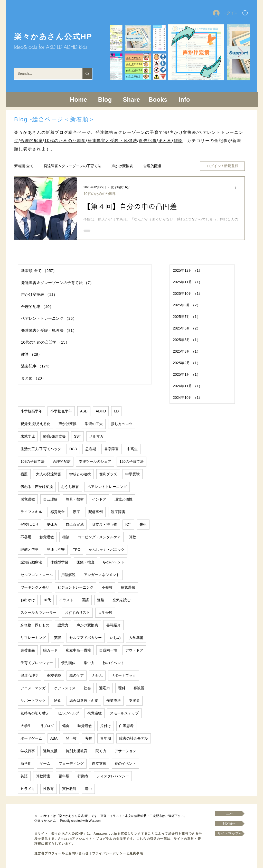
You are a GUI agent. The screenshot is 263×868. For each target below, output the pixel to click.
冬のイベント (114, 562)
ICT (128, 524)
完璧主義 (28, 650)
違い (88, 789)
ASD (84, 411)
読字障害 (118, 512)
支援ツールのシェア (95, 461)
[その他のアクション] (238, 187)
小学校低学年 (61, 411)
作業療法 (114, 701)
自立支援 (99, 763)
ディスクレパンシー (113, 776)
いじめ (115, 638)
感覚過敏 (28, 499)
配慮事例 (96, 512)
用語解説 (68, 575)
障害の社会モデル (134, 738)
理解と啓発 (30, 550)
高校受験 (54, 675)
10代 (47, 600)
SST (77, 436)
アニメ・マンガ (33, 688)
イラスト (66, 600)
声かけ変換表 (183, 132)
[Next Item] (241, 53)
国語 (85, 600)
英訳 (58, 638)
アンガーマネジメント (102, 575)
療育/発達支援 (54, 436)
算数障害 (43, 776)
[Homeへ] (230, 823)
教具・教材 (75, 499)
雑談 (178, 141)
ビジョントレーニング (76, 587)
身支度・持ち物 (105, 524)
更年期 (64, 776)
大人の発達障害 (49, 474)
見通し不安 (56, 550)
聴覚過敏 (128, 587)
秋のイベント (114, 663)
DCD (73, 449)
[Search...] (44, 74)
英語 (24, 776)
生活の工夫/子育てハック (41, 449)
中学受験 (133, 474)
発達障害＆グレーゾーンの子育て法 (132, 132)
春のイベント (125, 763)
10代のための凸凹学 (65, 141)
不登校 (107, 587)
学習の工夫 (94, 424)
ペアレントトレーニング (107, 487)
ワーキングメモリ (35, 587)
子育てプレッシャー (37, 663)
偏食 (66, 726)
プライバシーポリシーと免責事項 (118, 853)
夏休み (52, 524)
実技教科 (69, 789)
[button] (245, 13)
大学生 (26, 726)
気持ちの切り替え (35, 713)
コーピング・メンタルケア (99, 537)
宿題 (24, 474)
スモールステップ (124, 713)
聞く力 (101, 751)
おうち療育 (70, 487)
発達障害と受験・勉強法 (112, 141)
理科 (122, 688)
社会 (87, 688)
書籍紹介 (114, 625)
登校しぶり (30, 524)
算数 (133, 537)
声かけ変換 (68, 424)
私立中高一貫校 (78, 650)
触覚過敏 (47, 537)
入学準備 (136, 638)
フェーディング (71, 763)
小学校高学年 (31, 411)
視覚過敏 (95, 713)
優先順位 (68, 663)
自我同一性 (108, 650)
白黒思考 (126, 726)
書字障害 (111, 449)
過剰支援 (50, 751)
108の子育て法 (32, 461)
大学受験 (105, 612)
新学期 (26, 763)
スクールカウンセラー (39, 612)
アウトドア (134, 650)
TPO (77, 550)
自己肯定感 (75, 524)
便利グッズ (108, 474)
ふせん (97, 675)
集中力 (89, 663)
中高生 (132, 449)
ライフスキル (31, 512)
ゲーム (45, 763)
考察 (88, 738)
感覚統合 (58, 512)
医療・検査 (86, 562)
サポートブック (124, 675)
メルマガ (96, 436)
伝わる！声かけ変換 (37, 487)
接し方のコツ (122, 424)
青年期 (106, 738)
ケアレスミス (65, 688)
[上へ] (230, 813)
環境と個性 (124, 499)
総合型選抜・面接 (84, 701)
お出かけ (28, 600)
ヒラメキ (28, 789)
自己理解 (50, 499)
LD (116, 411)
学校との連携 (80, 474)
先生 (143, 524)
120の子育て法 (131, 461)
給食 (58, 701)
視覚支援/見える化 (35, 424)
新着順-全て (24, 166)
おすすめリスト (77, 612)
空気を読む (121, 600)
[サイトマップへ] (230, 833)
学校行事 (28, 751)
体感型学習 (59, 562)
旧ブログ (47, 726)
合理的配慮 (32, 141)
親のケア (77, 675)
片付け (106, 726)
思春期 (91, 449)
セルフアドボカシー (86, 638)
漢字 (77, 512)
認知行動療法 (31, 562)
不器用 (26, 537)
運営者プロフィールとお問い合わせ (62, 853)
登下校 (71, 738)
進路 (101, 600)
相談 (66, 537)
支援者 (134, 701)
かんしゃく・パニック (107, 550)
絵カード (50, 650)
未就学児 (28, 436)
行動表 (83, 776)
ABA (54, 738)
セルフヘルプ (68, 713)
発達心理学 (30, 675)
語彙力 (63, 625)
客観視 (139, 688)
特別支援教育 (77, 751)
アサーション (125, 751)
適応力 (105, 688)
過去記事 (148, 141)
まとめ (165, 141)
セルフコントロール (37, 575)
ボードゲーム (31, 738)
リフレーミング (33, 638)
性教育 (49, 789)
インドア (99, 499)
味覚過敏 (85, 726)
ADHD (101, 411)
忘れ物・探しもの (35, 625)
